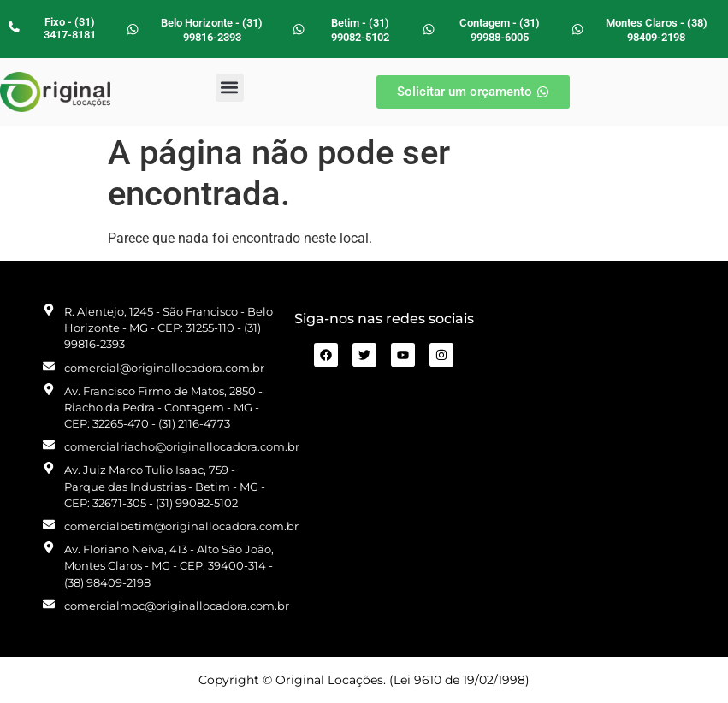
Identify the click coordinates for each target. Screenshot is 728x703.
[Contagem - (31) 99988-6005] (429, 29)
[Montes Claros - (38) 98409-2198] (577, 29)
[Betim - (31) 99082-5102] (299, 29)
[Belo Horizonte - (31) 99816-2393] (133, 29)
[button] (230, 88)
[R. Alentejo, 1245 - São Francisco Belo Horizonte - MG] (585, 458)
